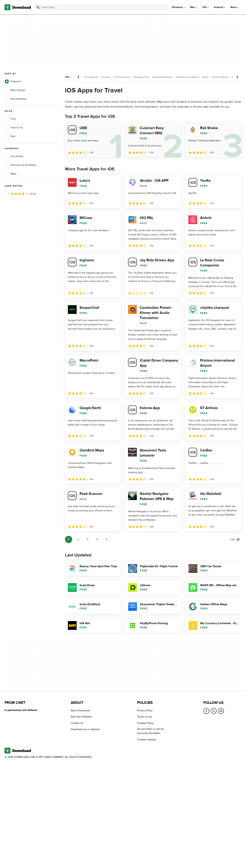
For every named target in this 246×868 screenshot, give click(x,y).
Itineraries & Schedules (21, 165)
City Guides (14, 156)
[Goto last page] (235, 539)
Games (205, 77)
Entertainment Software (187, 77)
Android (218, 7)
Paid (10, 136)
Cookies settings (147, 739)
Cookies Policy (145, 723)
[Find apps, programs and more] (102, 7)
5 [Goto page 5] (107, 539)
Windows (177, 7)
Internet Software (220, 77)
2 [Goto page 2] (78, 539)
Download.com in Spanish (85, 729)
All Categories (91, 77)
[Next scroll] (237, 77)
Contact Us (77, 723)
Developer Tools (141, 77)
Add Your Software (81, 717)
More (235, 7)
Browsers (106, 77)
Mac (193, 7)
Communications (122, 77)
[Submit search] (38, 7)
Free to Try (14, 128)
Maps (11, 174)
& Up (20, 194)
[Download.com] (18, 7)
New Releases (16, 99)
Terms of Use (145, 717)
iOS (204, 7)
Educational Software (163, 77)
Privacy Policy (145, 710)
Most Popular (15, 90)
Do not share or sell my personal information (150, 731)
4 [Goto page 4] (97, 539)
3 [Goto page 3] (88, 539)
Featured (13, 81)
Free (10, 119)
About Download (80, 710)
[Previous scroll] (79, 77)
